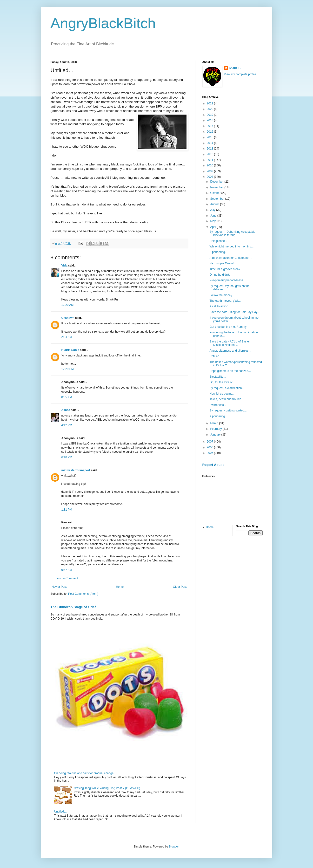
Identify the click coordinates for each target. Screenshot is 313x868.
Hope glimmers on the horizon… (230, 371)
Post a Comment (67, 578)
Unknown (68, 318)
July (213, 210)
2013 (210, 149)
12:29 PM (68, 369)
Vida (64, 266)
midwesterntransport (76, 470)
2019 (210, 115)
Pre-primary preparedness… (228, 280)
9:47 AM (67, 570)
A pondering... (218, 252)
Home (120, 587)
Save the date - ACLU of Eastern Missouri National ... (230, 343)
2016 (210, 132)
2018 (210, 120)
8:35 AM (67, 397)
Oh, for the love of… (222, 382)
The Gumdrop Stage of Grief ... (75, 607)
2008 (210, 177)
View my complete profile (240, 74)
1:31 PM (67, 510)
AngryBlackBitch (103, 23)
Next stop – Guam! (221, 263)
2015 (210, 137)
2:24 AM (67, 337)
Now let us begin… (222, 394)
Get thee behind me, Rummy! (228, 327)
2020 (210, 109)
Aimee (66, 410)
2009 (210, 171)
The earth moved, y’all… (225, 301)
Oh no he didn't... (220, 275)
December (217, 182)
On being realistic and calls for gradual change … (86, 773)
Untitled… (61, 812)
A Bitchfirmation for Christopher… (231, 258)
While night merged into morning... (231, 246)
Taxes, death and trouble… (227, 399)
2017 (210, 126)
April (213, 227)
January (216, 435)
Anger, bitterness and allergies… (230, 351)
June (214, 216)
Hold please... (218, 241)
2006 (210, 447)
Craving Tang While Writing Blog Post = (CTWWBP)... (108, 788)
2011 (210, 160)
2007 (210, 442)
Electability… (218, 377)
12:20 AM (68, 305)
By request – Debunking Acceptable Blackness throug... (232, 233)
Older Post (180, 587)
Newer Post (59, 587)
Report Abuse (213, 465)
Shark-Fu (235, 68)
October (216, 193)
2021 (210, 103)
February (216, 429)
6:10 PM (67, 457)
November (217, 187)
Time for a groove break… (226, 269)
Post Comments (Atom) (83, 594)
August (215, 204)
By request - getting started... (228, 410)
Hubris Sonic (70, 350)
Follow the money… (222, 295)
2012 (210, 154)
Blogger (174, 847)
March (215, 423)
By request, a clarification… (227, 388)
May (213, 221)
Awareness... (218, 405)
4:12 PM (67, 425)
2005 (210, 453)
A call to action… (220, 306)
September (218, 199)
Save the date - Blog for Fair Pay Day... (234, 312)
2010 (210, 165)
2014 (210, 143)
